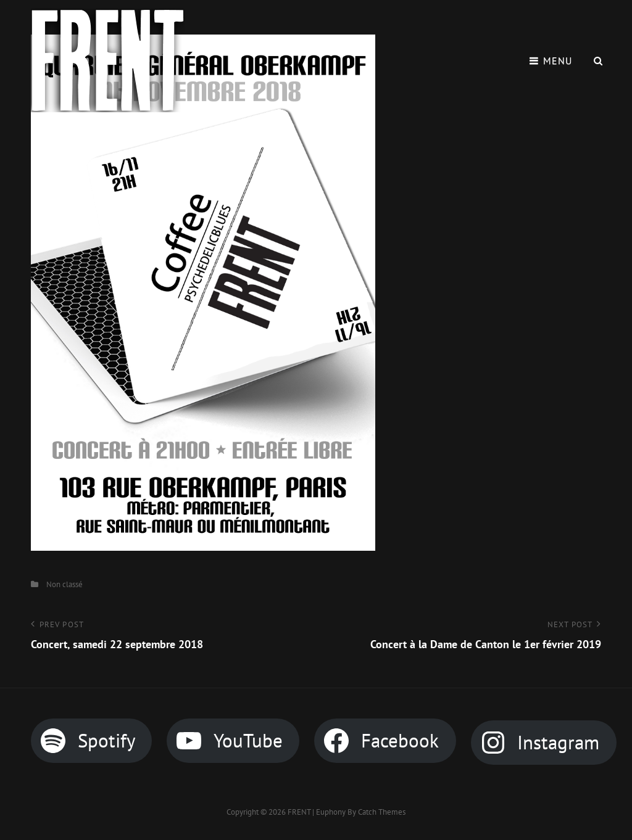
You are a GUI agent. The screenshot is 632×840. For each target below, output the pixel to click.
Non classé (64, 584)
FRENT (299, 812)
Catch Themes (382, 812)
